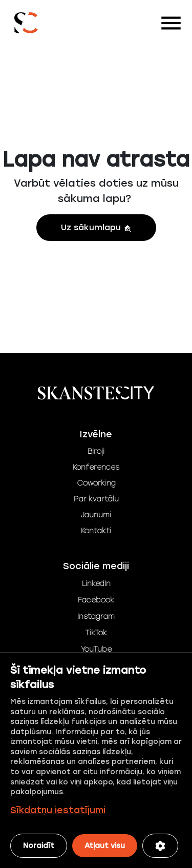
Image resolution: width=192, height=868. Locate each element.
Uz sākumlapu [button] (96, 227)
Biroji (96, 451)
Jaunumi (96, 515)
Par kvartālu (96, 499)
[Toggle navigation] (171, 23)
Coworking (96, 483)
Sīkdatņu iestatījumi (58, 810)
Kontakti (96, 531)
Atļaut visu (105, 846)
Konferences (96, 467)
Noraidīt (39, 846)
